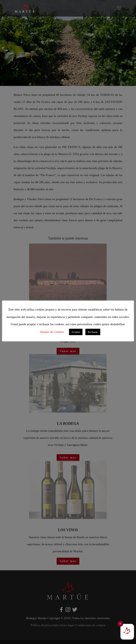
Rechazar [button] (93, 332)
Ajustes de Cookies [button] (52, 332)
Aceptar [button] (76, 332)
